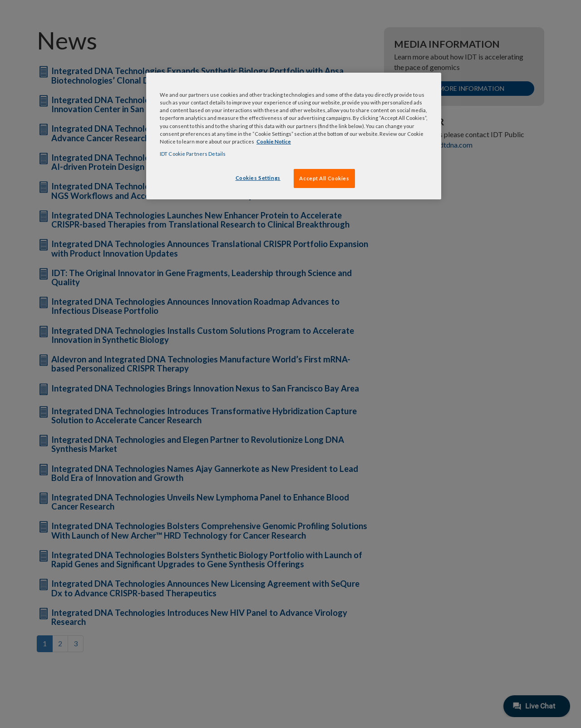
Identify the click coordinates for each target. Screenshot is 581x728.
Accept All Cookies (324, 178)
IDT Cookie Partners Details (193, 154)
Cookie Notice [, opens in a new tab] (274, 141)
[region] (294, 136)
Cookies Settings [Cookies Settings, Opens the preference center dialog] (258, 178)
